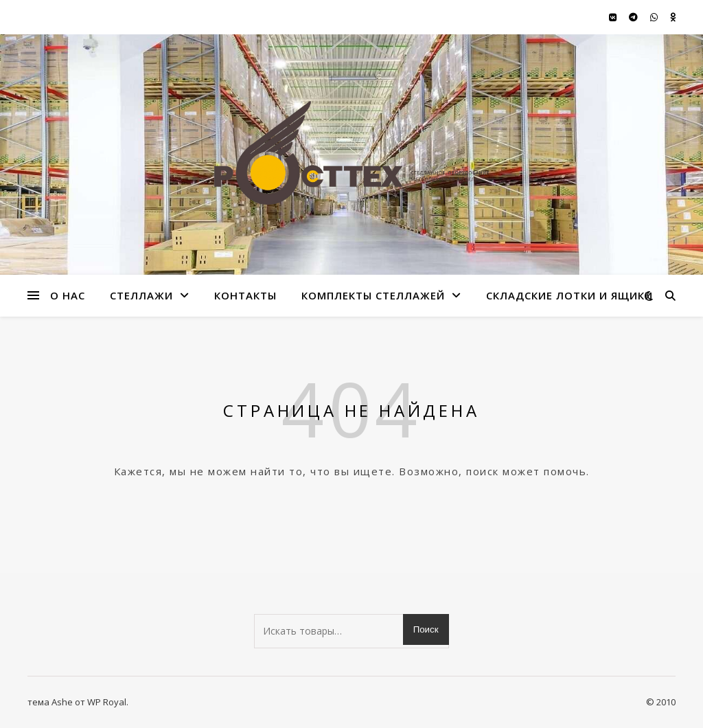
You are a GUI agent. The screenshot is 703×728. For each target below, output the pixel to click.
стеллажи (141, 295)
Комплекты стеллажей (373, 295)
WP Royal (107, 702)
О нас (68, 295)
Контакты (245, 295)
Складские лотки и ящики (569, 295)
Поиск (426, 629)
